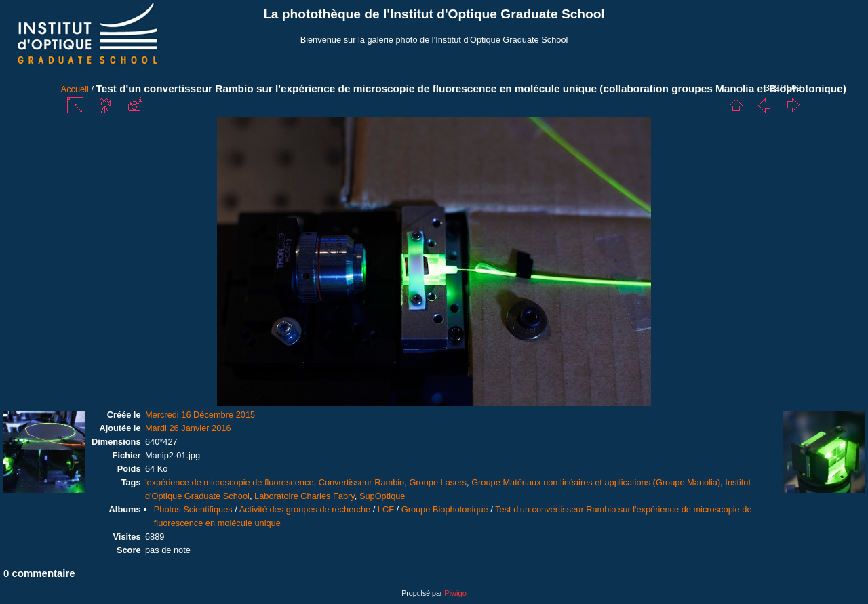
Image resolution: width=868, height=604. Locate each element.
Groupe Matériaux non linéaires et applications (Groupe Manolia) (596, 482)
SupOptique (382, 496)
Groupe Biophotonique (445, 509)
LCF (386, 509)
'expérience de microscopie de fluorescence (230, 482)
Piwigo (455, 593)
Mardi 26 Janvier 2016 (188, 428)
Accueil (75, 89)
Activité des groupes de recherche (305, 509)
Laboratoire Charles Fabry (304, 496)
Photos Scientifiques (193, 509)
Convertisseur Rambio (362, 482)
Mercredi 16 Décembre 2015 (200, 415)
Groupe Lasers (438, 482)
